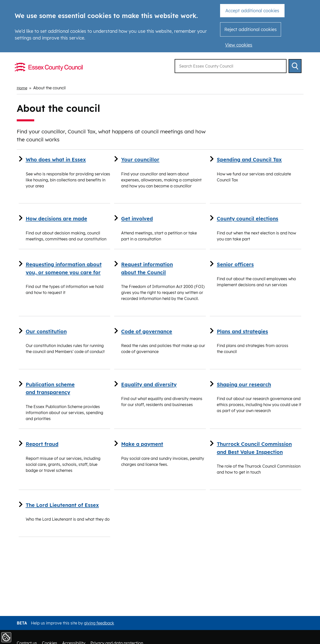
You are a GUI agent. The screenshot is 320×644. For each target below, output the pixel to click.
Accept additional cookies (252, 11)
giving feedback (99, 623)
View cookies (239, 45)
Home (22, 88)
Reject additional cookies (251, 29)
